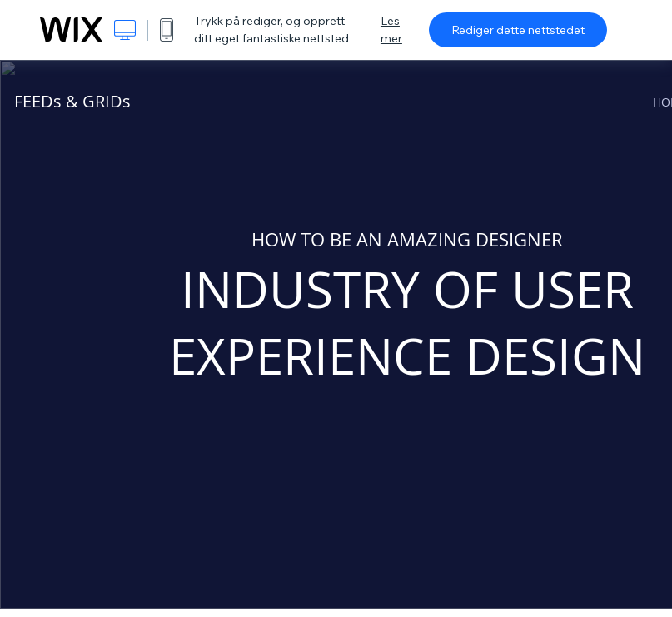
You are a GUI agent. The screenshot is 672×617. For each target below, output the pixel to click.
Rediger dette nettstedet (518, 30)
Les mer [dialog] (391, 30)
